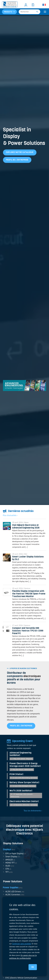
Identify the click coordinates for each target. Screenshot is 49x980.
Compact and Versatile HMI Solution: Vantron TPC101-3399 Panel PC (28, 631)
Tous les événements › (33, 811)
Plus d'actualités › (10, 515)
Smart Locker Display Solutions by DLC (28, 558)
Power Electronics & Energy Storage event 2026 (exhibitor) (25, 765)
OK (33, 967)
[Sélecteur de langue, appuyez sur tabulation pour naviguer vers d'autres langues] (44, 5)
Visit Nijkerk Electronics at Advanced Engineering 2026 (26, 526)
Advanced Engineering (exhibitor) (20, 754)
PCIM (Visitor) (16, 774)
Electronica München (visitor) (24, 801)
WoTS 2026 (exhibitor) (21, 791)
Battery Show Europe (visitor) (24, 783)
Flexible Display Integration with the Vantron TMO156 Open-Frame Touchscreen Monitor (29, 594)
